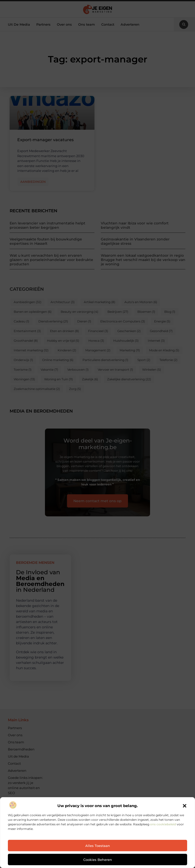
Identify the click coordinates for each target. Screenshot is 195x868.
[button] (185, 806)
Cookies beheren (98, 860)
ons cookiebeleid (163, 824)
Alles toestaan (98, 846)
